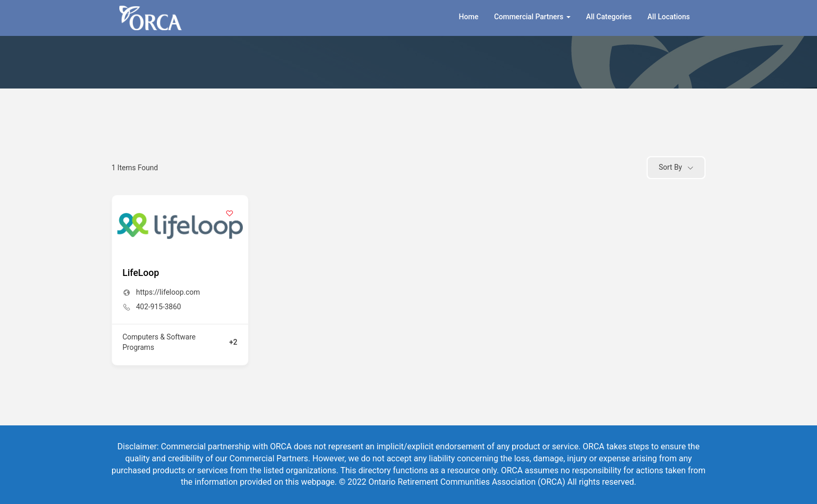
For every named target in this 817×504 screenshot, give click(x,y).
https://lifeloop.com (168, 292)
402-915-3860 (158, 307)
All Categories (609, 17)
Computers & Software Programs (159, 342)
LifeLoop (141, 273)
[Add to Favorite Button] (230, 213)
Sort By (670, 167)
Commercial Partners (532, 17)
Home (469, 17)
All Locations (669, 17)
